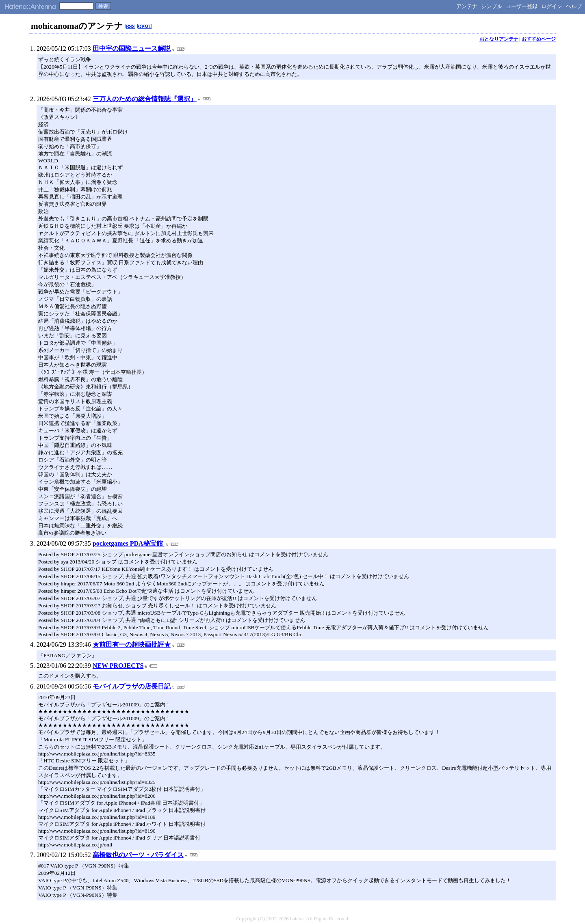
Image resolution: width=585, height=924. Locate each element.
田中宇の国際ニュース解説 (132, 49)
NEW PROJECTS (118, 666)
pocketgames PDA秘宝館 (129, 543)
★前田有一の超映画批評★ (132, 644)
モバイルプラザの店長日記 (132, 686)
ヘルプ (574, 6)
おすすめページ (539, 39)
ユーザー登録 (522, 6)
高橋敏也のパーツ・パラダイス (138, 855)
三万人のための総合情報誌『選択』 (145, 99)
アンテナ (467, 6)
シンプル (492, 6)
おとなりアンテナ (499, 39)
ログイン (552, 6)
